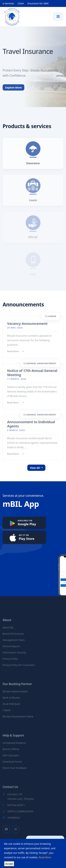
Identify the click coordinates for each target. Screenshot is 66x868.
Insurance (33, 165)
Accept (9, 864)
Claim (21, 3)
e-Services (8, 3)
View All (40, 468)
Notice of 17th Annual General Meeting (32, 375)
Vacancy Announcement (27, 326)
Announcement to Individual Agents (31, 426)
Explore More (13, 91)
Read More (16, 353)
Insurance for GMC (38, 3)
